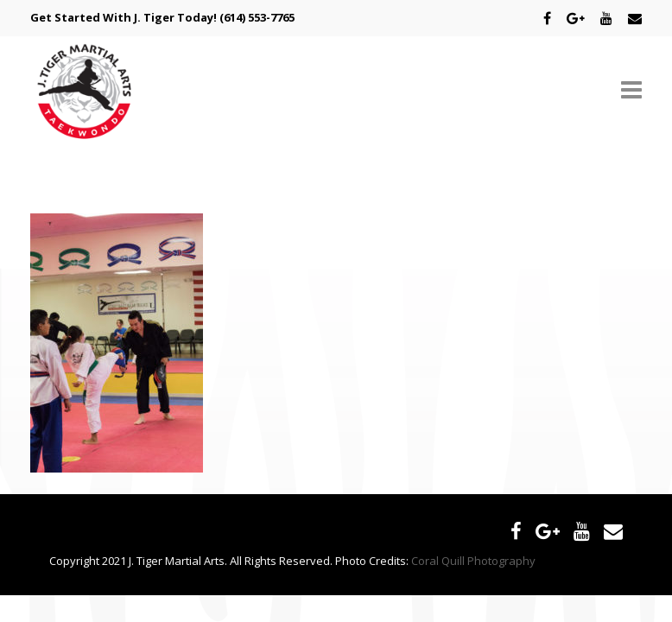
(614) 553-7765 (257, 17)
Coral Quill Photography (473, 561)
